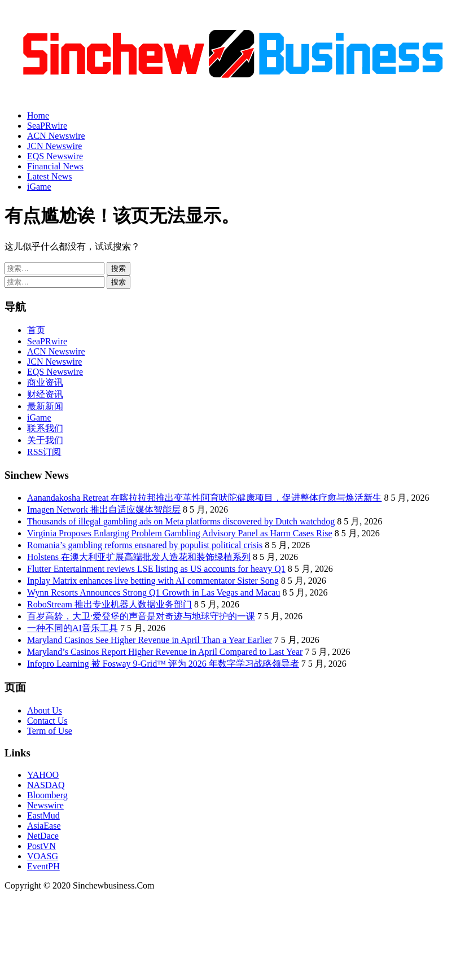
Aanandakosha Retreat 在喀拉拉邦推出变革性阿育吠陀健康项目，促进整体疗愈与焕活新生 (204, 498)
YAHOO (43, 775)
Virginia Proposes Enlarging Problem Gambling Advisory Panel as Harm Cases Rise (180, 533)
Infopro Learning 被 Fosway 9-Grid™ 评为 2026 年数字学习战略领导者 (163, 664)
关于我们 (45, 440)
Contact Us (47, 721)
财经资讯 (45, 394)
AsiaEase (44, 826)
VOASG (43, 856)
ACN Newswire (56, 136)
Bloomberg (47, 795)
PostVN (41, 846)
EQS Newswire (55, 156)
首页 (36, 330)
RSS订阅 (44, 452)
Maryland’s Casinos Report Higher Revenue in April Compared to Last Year (165, 652)
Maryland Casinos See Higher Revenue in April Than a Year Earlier (150, 640)
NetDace (43, 836)
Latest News (50, 176)
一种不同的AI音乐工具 (73, 628)
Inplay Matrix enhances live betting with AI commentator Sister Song (153, 581)
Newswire (45, 805)
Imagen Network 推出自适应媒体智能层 (104, 509)
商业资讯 (45, 382)
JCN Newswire (54, 146)
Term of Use (50, 731)
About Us (45, 710)
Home (38, 115)
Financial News (55, 166)
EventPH (43, 866)
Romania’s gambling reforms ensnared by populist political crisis (145, 545)
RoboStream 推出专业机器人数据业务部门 (109, 604)
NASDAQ (46, 785)
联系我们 (45, 428)
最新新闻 (45, 406)
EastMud (43, 815)
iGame (39, 187)
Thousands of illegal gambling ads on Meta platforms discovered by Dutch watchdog (181, 521)
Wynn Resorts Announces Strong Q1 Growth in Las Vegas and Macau (154, 592)
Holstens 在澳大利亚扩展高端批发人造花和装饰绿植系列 (139, 557)
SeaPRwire (47, 126)
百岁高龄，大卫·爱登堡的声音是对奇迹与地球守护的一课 (141, 616)
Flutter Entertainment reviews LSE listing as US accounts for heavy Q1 (156, 569)
